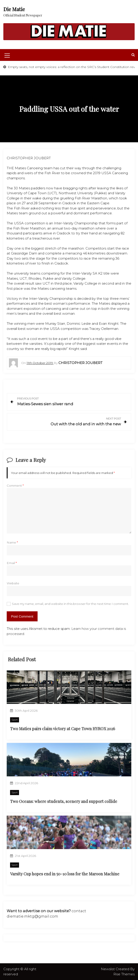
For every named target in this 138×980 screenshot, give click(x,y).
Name (12, 542)
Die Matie (14, 9)
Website (13, 583)
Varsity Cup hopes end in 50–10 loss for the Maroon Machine (65, 874)
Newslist (108, 969)
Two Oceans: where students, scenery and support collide (64, 801)
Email (12, 563)
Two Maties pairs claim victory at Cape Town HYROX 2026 (63, 729)
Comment (15, 486)
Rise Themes (124, 974)
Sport (15, 720)
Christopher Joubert (80, 363)
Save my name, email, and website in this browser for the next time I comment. (70, 604)
